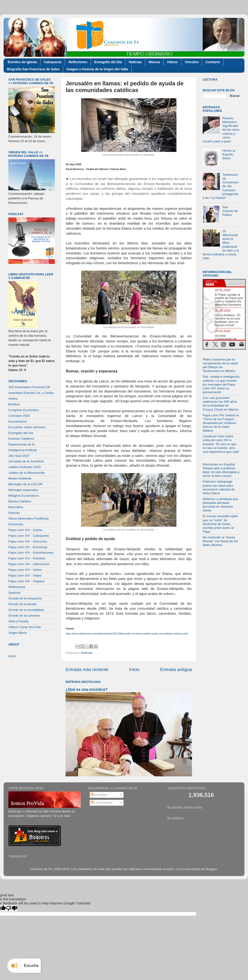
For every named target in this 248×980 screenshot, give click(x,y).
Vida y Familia (18, 621)
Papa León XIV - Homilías (27, 558)
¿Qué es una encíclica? (86, 689)
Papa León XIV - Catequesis (29, 536)
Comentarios (102, 802)
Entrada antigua (176, 669)
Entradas (99, 795)
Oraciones (16, 524)
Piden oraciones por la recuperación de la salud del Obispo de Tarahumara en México (220, 365)
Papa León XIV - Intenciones (29, 564)
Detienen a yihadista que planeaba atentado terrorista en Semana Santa (220, 505)
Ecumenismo (18, 421)
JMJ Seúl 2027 (19, 456)
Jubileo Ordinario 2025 (25, 467)
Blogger (212, 869)
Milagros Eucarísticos (24, 496)
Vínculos (192, 62)
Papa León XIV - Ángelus (26, 581)
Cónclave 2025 (19, 416)
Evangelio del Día (108, 62)
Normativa (16, 507)
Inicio (134, 669)
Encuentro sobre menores (27, 427)
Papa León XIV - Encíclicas (28, 547)
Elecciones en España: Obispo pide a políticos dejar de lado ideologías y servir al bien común (221, 470)
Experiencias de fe (22, 444)
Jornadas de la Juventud (26, 461)
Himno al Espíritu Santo (229, 154)
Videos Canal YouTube (25, 627)
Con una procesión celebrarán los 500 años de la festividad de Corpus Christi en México (221, 404)
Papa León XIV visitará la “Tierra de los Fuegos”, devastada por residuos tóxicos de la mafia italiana (221, 423)
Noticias (135, 62)
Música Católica (20, 501)
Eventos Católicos (21, 439)
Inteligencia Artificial (23, 450)
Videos (172, 62)
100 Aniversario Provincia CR (29, 387)
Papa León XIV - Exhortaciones (31, 553)
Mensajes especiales (23, 490)
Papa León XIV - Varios (25, 570)
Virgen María (18, 633)
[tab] (214, 283)
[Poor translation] (12, 908)
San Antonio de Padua (230, 211)
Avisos (13, 399)
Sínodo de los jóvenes (24, 616)
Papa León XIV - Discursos (28, 541)
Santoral (14, 593)
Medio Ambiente (20, 478)
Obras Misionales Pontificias (29, 518)
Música (154, 62)
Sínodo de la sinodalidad (26, 610)
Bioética (14, 404)
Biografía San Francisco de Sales (33, 69)
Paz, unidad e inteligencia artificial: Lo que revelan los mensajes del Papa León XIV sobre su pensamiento (221, 384)
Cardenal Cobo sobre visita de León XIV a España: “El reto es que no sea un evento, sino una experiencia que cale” (221, 444)
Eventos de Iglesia (22, 62)
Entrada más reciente (87, 669)
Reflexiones (78, 62)
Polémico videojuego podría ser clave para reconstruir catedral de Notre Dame (219, 487)
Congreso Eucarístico (24, 410)
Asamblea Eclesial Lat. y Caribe (31, 393)
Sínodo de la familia (23, 604)
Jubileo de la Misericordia (26, 473)
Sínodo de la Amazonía (25, 598)
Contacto (213, 62)
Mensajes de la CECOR (25, 484)
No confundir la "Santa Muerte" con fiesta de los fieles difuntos (220, 541)
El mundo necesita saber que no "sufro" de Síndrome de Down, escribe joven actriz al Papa (220, 524)
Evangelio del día (21, 433)
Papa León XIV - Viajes (25, 575)
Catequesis (53, 62)
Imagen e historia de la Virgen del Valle (97, 69)
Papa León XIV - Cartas (25, 530)
